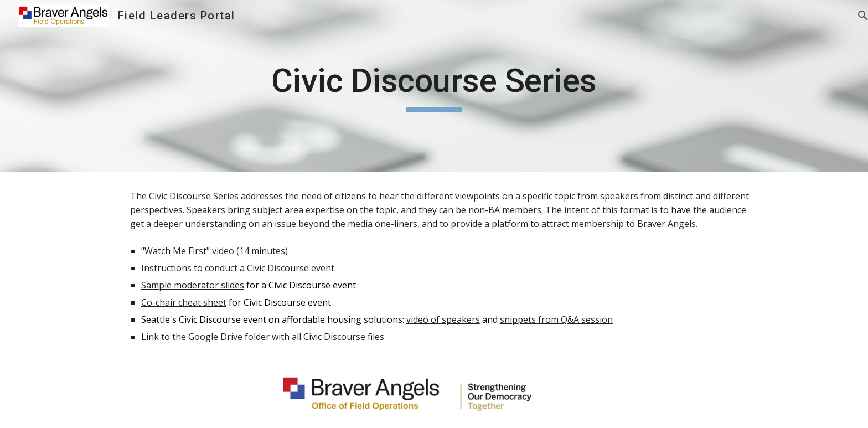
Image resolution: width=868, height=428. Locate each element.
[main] (434, 86)
